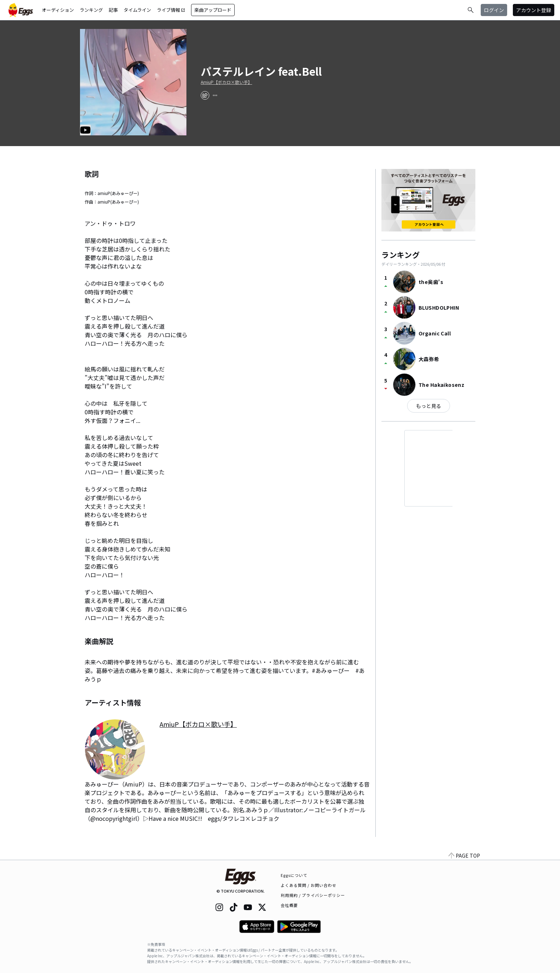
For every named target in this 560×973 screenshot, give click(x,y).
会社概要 (289, 905)
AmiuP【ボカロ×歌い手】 (226, 82)
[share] (205, 95)
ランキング (91, 10)
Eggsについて (294, 875)
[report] (215, 95)
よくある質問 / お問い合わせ (309, 885)
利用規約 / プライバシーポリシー (313, 895)
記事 (113, 10)
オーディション (58, 10)
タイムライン (137, 10)
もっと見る (429, 406)
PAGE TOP (464, 855)
